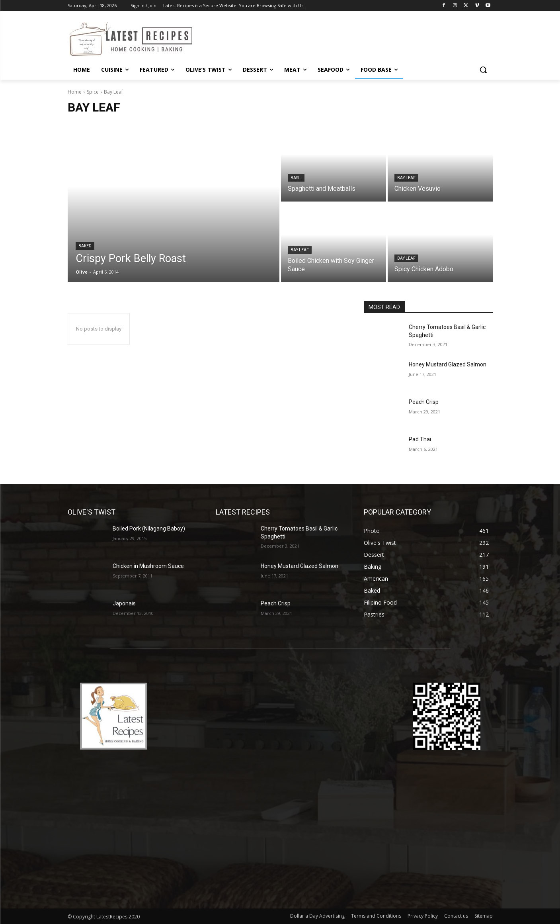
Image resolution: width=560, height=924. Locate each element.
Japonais (124, 603)
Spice (93, 92)
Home (75, 92)
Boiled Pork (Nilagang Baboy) (149, 529)
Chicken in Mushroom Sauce (148, 566)
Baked (85, 246)
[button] (483, 70)
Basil (296, 178)
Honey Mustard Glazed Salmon (448, 364)
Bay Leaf (406, 178)
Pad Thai (420, 439)
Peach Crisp (424, 402)
